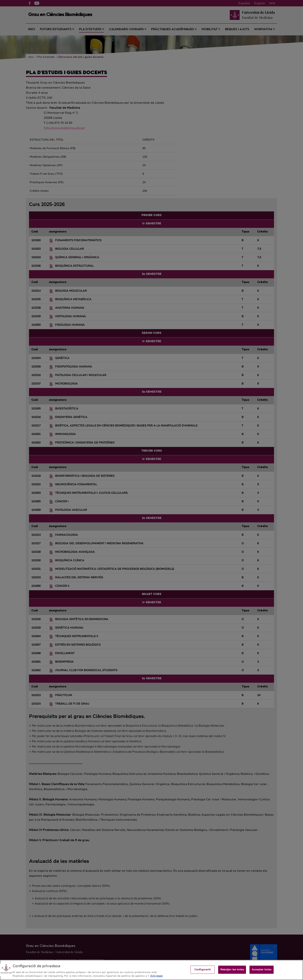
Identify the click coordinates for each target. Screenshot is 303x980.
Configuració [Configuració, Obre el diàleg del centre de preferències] (203, 971)
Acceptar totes (262, 971)
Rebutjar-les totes (232, 971)
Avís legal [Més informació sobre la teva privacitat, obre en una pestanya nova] (156, 978)
